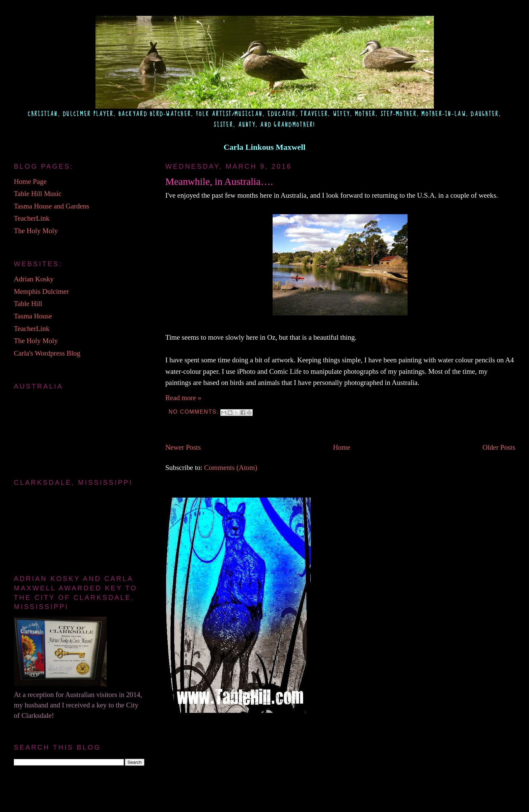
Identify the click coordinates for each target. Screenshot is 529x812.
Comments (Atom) (231, 468)
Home (342, 447)
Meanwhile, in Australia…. (219, 181)
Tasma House (33, 316)
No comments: (195, 412)
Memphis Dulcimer (41, 291)
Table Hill (28, 304)
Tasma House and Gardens (51, 206)
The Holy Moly (36, 231)
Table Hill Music (38, 194)
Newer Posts (183, 447)
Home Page (30, 181)
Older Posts (499, 447)
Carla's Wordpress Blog (47, 353)
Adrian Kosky (34, 279)
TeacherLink (32, 218)
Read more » (183, 398)
